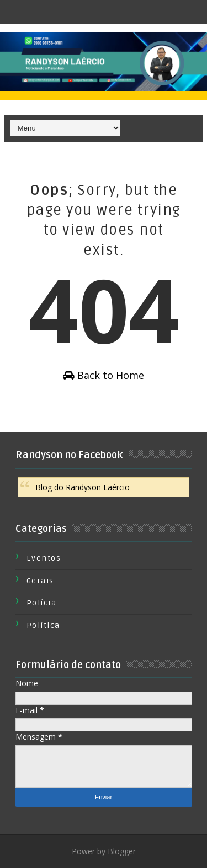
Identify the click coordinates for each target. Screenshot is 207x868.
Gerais (40, 581)
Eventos (44, 558)
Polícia (42, 603)
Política (43, 625)
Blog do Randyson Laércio (83, 487)
